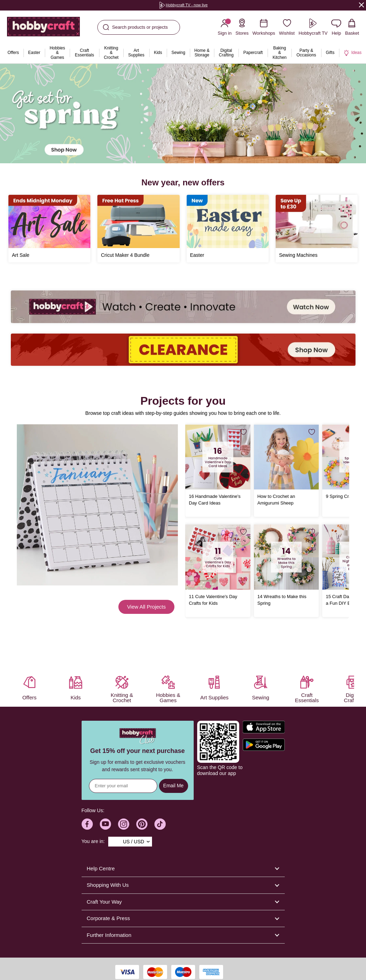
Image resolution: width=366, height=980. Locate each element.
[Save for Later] (243, 432)
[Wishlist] (287, 27)
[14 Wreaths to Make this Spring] (286, 557)
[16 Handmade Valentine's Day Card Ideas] (218, 457)
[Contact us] (336, 27)
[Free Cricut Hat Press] (138, 229)
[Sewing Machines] (317, 229)
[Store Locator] (242, 27)
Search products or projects (135, 27)
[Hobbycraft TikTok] (160, 824)
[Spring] (183, 114)
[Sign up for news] (123, 786)
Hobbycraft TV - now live (183, 5)
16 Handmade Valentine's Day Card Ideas (215, 500)
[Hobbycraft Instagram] (124, 824)
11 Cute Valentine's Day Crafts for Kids (213, 600)
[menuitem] (13, 53)
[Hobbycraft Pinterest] (142, 824)
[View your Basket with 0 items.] (352, 27)
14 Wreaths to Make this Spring (282, 600)
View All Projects (147, 607)
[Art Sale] (49, 229)
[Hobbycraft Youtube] (105, 824)
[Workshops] (264, 27)
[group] (183, 5)
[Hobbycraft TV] (313, 27)
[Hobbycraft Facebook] (87, 824)
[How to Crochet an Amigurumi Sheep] (286, 457)
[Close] (361, 5)
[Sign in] (225, 27)
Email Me (173, 786)
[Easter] (228, 229)
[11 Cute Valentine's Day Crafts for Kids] (218, 557)
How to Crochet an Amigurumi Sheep (276, 500)
